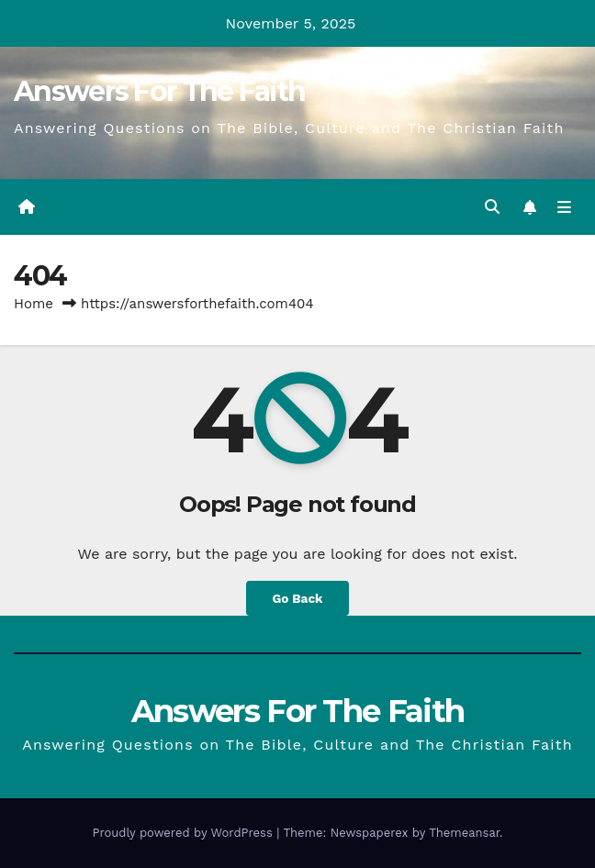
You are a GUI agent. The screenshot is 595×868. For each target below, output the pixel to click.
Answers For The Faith (159, 91)
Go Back (297, 598)
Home (34, 304)
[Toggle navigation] (564, 207)
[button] (492, 207)
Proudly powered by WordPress (184, 833)
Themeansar (464, 833)
